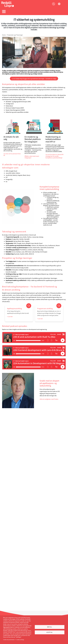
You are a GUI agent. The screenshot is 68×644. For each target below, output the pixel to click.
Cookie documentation (9, 640)
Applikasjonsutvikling (14, 308)
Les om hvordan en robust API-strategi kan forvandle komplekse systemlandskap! (55, 156)
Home (4, 35)
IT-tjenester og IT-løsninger (15, 35)
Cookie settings (20, 640)
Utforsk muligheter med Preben (49, 399)
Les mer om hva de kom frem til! (12, 154)
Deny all (50, 627)
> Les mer (10, 316)
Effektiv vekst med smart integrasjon (32, 157)
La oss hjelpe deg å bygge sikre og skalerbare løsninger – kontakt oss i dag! (34, 79)
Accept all (50, 632)
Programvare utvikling (45, 308)
